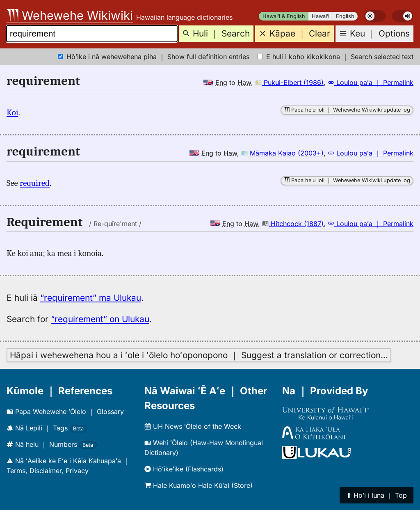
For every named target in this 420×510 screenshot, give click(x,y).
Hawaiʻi (321, 16)
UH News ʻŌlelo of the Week (193, 426)
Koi (12, 112)
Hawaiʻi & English (284, 16)
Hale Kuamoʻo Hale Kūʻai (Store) (199, 485)
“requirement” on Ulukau (100, 319)
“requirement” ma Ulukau (91, 298)
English (345, 16)
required (35, 183)
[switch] (375, 16)
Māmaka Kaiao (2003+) (282, 153)
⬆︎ (377, 495)
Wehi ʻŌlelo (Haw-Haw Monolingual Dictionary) (204, 448)
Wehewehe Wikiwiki (70, 15)
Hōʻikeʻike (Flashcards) (184, 469)
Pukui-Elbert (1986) (289, 82)
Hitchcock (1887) (293, 224)
